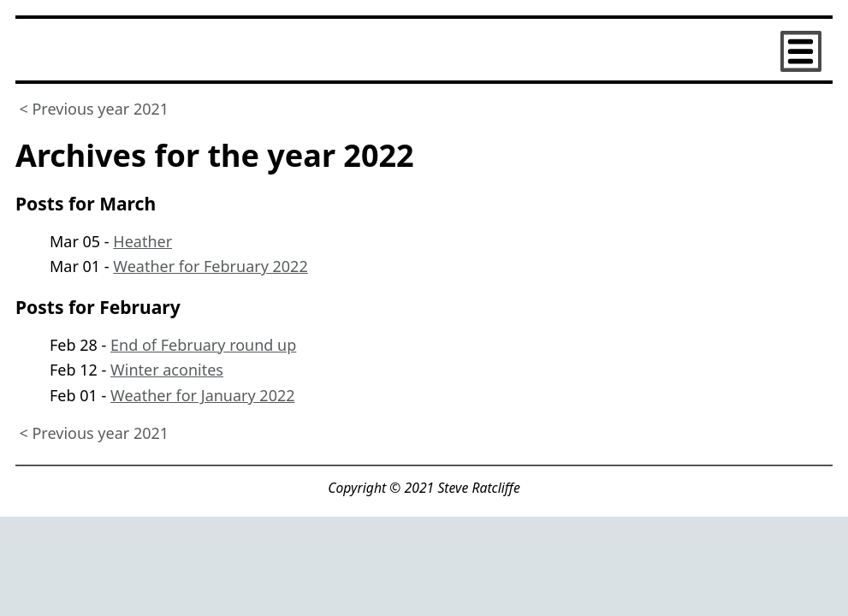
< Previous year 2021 (95, 108)
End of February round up (203, 345)
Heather (142, 241)
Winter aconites (167, 370)
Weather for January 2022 (203, 395)
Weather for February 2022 (210, 266)
